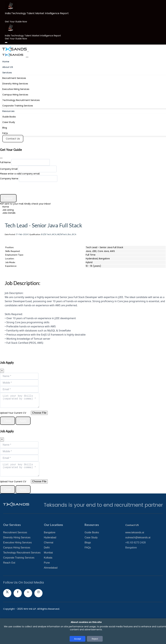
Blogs (88, 563)
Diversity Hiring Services (15, 83)
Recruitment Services (14, 77)
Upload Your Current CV (13, 430)
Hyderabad (50, 558)
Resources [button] (8, 110)
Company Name (9, 178)
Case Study (9, 121)
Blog (5, 127)
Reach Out (9, 583)
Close (10, 438)
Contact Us (13, 138)
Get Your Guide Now (16, 22)
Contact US (132, 545)
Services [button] (7, 72)
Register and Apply (26, 252)
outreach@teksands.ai (138, 558)
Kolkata (48, 578)
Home (6, 61)
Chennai (49, 563)
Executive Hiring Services (16, 88)
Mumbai (48, 573)
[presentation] (24, 187)
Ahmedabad (51, 588)
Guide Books (9, 116)
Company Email (9, 168)
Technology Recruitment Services (21, 99)
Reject (95, 639)
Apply (13, 366)
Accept (78, 639)
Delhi (47, 568)
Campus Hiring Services (15, 94)
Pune (47, 583)
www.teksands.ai (135, 553)
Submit (11, 197)
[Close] (6, 42)
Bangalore (50, 553)
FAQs (5, 132)
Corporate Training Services (18, 105)
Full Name (5, 161)
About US (8, 66)
